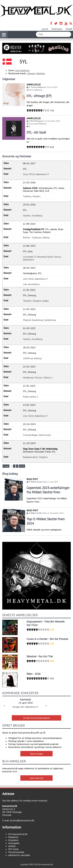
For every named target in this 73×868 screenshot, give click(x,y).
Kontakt (69, 29)
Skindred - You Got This (40, 656)
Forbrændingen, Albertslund (37, 435)
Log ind (45, 29)
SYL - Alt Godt (36, 132)
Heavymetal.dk (36, 11)
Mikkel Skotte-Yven (39, 482)
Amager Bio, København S (25, 707)
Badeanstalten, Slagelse (35, 457)
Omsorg (31, 73)
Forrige (6, 466)
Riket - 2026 (34, 674)
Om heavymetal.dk (18, 834)
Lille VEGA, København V (35, 279)
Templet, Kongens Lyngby (36, 301)
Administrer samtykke (19, 855)
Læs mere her (36, 778)
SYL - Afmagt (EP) (39, 96)
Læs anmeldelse (31, 284)
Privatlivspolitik (16, 852)
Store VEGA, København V (36, 174)
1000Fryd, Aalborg (32, 358)
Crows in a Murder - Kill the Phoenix (47, 639)
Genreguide (14, 843)
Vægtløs (40, 73)
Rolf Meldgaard (37, 121)
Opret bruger (57, 29)
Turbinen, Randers (32, 196)
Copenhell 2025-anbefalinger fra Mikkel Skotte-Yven (48, 490)
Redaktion (13, 837)
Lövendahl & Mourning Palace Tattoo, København (42, 258)
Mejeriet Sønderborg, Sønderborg (39, 320)
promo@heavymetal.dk (22, 820)
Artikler (12, 846)
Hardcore (38, 90)
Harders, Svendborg (33, 215)
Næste (22, 466)
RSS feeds (13, 849)
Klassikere (13, 840)
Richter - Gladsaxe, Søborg (36, 237)
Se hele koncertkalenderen (37, 718)
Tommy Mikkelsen (38, 87)
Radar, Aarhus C (31, 397)
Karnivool (25, 699)
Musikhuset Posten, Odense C (38, 377)
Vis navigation (3, 33)
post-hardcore (22, 70)
